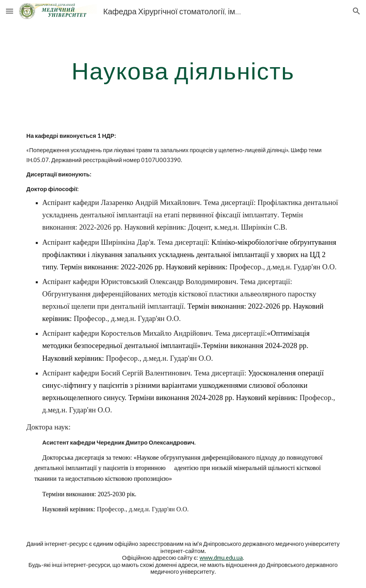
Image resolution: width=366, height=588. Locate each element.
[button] (10, 11)
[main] (183, 70)
